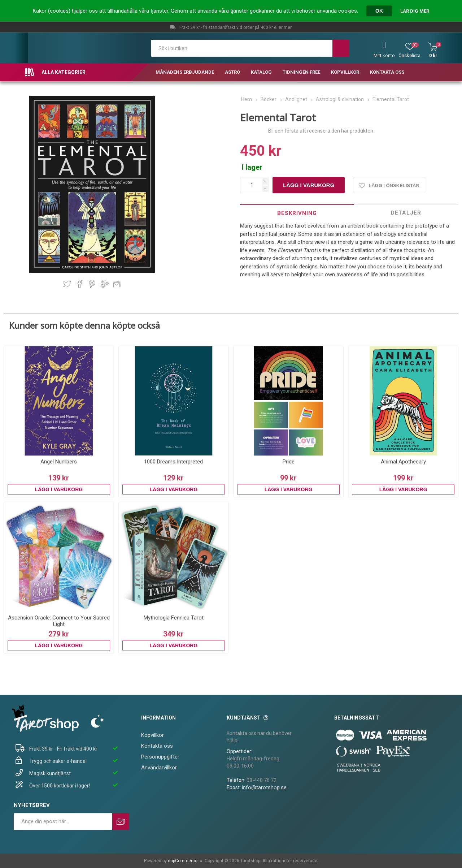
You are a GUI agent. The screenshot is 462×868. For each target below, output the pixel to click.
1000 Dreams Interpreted (173, 462)
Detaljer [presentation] (406, 213)
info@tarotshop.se (264, 787)
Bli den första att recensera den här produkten (321, 131)
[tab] (297, 213)
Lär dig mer (415, 11)
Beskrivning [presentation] (297, 213)
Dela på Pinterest (92, 284)
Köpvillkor (152, 735)
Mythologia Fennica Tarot (174, 618)
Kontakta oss (157, 746)
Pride (289, 462)
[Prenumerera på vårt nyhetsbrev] (63, 822)
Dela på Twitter (67, 284)
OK (379, 11)
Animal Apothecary (403, 462)
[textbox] (242, 48)
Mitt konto (384, 55)
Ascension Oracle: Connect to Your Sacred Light (59, 621)
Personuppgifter (160, 757)
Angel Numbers (59, 462)
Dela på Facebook (80, 284)
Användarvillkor (159, 768)
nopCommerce (183, 861)
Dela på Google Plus (105, 284)
